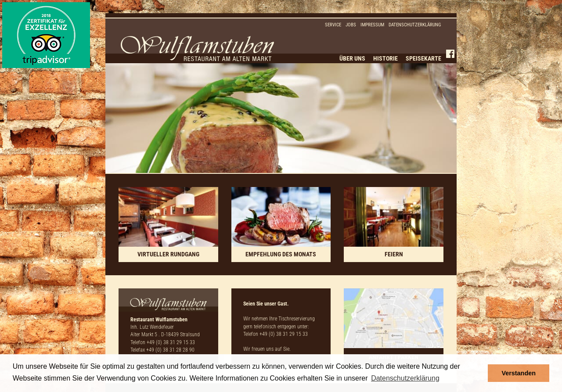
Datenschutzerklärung (415, 25)
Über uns (352, 58)
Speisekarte (423, 58)
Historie (385, 58)
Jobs (351, 25)
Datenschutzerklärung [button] (405, 378)
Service (333, 25)
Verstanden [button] (519, 373)
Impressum (372, 25)
